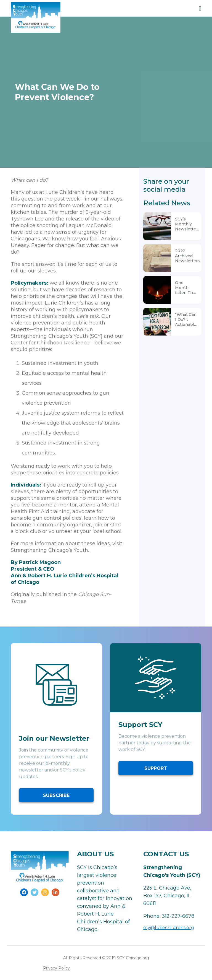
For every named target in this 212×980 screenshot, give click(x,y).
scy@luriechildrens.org (169, 928)
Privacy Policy (56, 968)
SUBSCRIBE (56, 795)
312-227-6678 (178, 916)
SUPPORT (156, 768)
